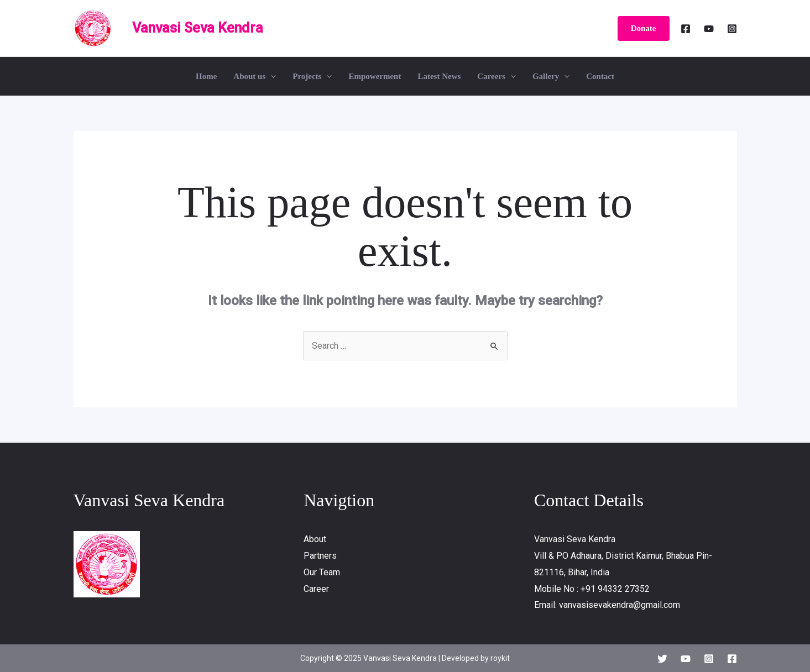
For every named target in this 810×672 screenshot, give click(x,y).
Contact (600, 76)
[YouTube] (709, 29)
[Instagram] (732, 29)
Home (206, 76)
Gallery (551, 76)
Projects (312, 76)
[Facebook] (686, 29)
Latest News (439, 76)
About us (255, 76)
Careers (497, 76)
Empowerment (375, 76)
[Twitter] (662, 659)
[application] (271, 76)
